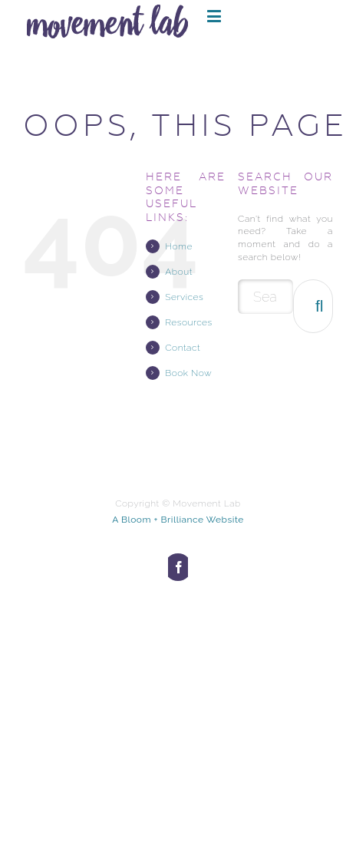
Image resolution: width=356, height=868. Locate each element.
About (179, 272)
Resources (189, 322)
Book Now (188, 373)
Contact (183, 348)
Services (184, 297)
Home (179, 246)
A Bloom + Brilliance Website (178, 520)
